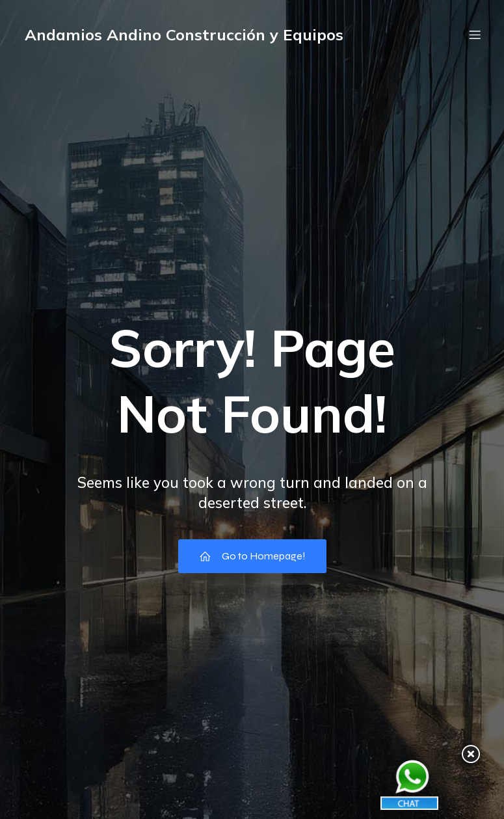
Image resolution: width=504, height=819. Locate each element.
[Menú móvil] (475, 36)
